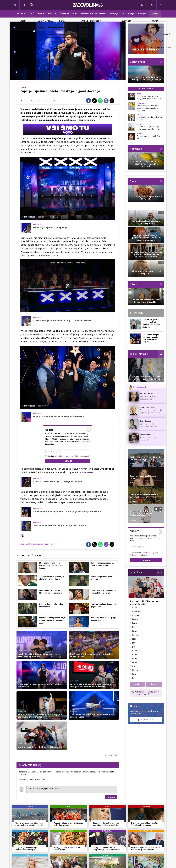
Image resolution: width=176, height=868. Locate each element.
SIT (52, 544)
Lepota (52, 14)
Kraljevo (143, 14)
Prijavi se (68, 461)
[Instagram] (31, 5)
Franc (135, 631)
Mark (135, 658)
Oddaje (155, 14)
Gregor (136, 635)
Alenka (135, 607)
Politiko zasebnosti (81, 456)
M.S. (25, 101)
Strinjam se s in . (68, 456)
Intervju (114, 14)
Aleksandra (137, 611)
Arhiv (160, 572)
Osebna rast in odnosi (93, 14)
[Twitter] (94, 101)
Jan (134, 643)
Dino (134, 623)
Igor (134, 639)
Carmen (136, 615)
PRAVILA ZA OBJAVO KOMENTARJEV (32, 780)
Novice (21, 14)
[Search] (161, 5)
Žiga (134, 678)
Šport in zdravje (69, 14)
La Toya (136, 651)
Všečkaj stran (146, 720)
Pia (134, 666)
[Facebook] (24, 5)
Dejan (135, 619)
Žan (134, 674)
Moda (41, 14)
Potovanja (128, 14)
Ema (134, 627)
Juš (134, 647)
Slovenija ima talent (42, 544)
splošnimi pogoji (65, 456)
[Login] (142, 5)
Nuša (135, 662)
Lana (135, 655)
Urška (135, 670)
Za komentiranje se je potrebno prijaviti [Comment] (72, 790)
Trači (31, 14)
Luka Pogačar (26, 544)
